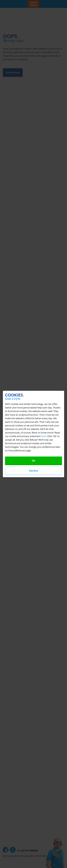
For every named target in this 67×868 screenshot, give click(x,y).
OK (33, 461)
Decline (34, 471)
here (44, 436)
